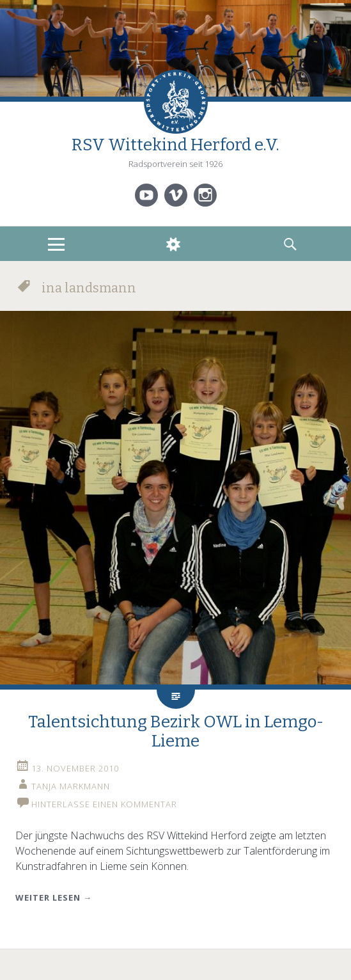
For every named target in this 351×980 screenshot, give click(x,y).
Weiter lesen (54, 897)
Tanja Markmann (71, 786)
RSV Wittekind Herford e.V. (175, 145)
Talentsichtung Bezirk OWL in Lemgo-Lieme (176, 731)
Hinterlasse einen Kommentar (104, 804)
